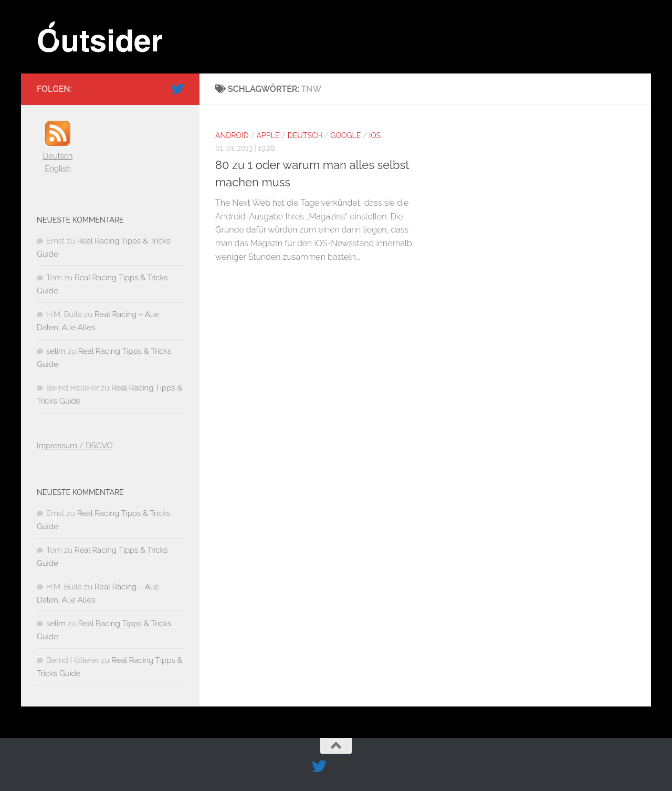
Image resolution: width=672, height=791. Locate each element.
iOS (375, 135)
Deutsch (305, 135)
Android (232, 135)
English (58, 168)
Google (345, 135)
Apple (268, 135)
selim (56, 351)
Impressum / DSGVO (75, 446)
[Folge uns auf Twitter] (177, 89)
